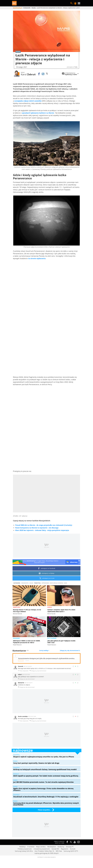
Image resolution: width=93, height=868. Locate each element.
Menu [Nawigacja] (79, 3)
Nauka (31, 583)
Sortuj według (44, 651)
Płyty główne (52, 638)
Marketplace (52, 847)
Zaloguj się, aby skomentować (69, 651)
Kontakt (73, 849)
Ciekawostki (25, 583)
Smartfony (17, 607)
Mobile (50, 607)
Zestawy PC (70, 847)
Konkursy (61, 847)
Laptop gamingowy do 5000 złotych (47, 853)
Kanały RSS (55, 849)
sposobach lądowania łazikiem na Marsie (38, 113)
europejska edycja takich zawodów (28, 101)
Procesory (16, 638)
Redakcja (22, 847)
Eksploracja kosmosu (57, 583)
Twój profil (75, 3)
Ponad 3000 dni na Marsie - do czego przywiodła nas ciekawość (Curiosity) (44, 525)
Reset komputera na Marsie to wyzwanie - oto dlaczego (37, 528)
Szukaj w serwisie (71, 3)
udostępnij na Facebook (47, 568)
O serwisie (31, 847)
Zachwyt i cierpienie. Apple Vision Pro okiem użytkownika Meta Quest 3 (61, 611)
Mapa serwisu (41, 847)
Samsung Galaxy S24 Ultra (24, 851)
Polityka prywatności (25, 849)
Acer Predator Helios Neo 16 (44, 851)
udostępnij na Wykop (47, 573)
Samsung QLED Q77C (71, 851)
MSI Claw (59, 851)
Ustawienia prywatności (42, 849)
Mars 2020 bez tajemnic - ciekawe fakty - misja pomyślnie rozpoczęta (42, 530)
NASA (66, 583)
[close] (79, 561)
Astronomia (45, 583)
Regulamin (65, 849)
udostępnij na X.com (47, 578)
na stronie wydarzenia (37, 258)
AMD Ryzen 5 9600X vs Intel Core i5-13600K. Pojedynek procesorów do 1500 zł (27, 642)
